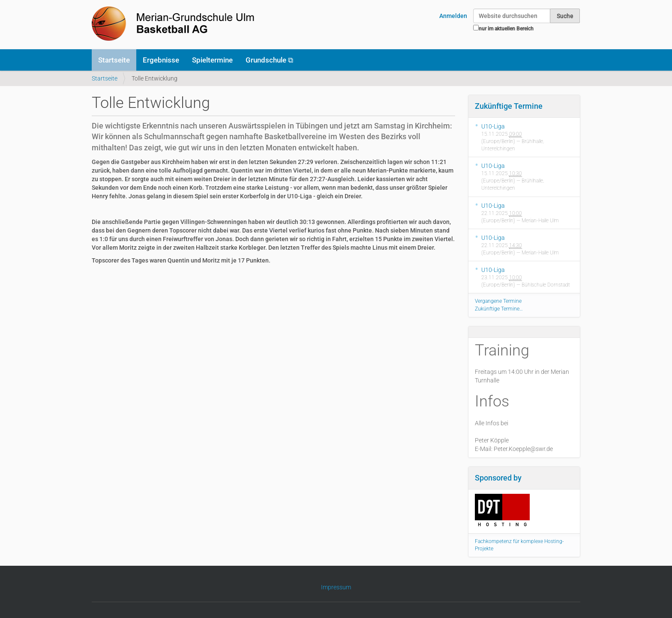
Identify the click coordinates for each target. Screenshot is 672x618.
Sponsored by (498, 478)
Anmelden (453, 16)
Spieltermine (212, 60)
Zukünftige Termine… (499, 309)
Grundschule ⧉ (269, 60)
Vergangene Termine (498, 301)
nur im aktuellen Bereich (506, 29)
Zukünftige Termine (509, 106)
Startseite (114, 60)
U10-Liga (493, 126)
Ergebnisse (161, 60)
